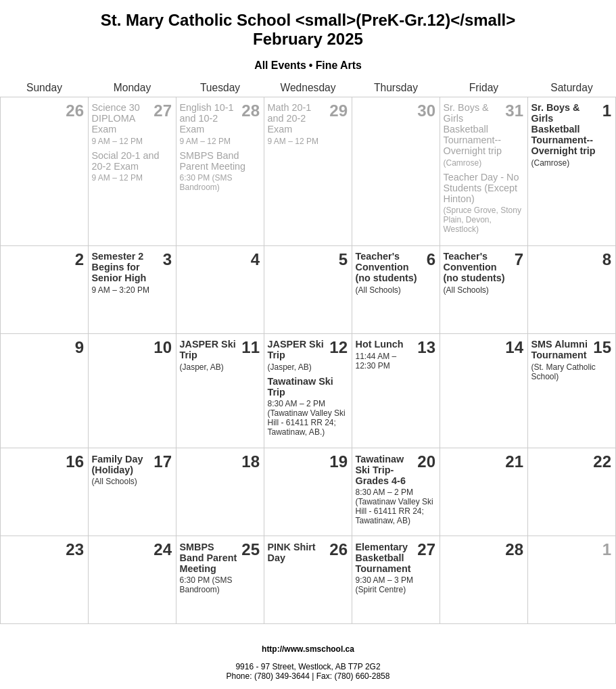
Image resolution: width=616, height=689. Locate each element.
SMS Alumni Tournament (560, 350)
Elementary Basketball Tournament (383, 558)
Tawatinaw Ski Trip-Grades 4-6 (381, 470)
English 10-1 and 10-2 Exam (207, 118)
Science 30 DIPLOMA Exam (116, 118)
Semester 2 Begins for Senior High (119, 267)
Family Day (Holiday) (118, 465)
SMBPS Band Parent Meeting (213, 161)
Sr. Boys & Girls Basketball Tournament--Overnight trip (473, 129)
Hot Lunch (380, 344)
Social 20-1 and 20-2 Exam (126, 161)
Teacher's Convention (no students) (386, 267)
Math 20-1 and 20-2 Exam (290, 118)
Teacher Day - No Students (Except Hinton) (481, 188)
